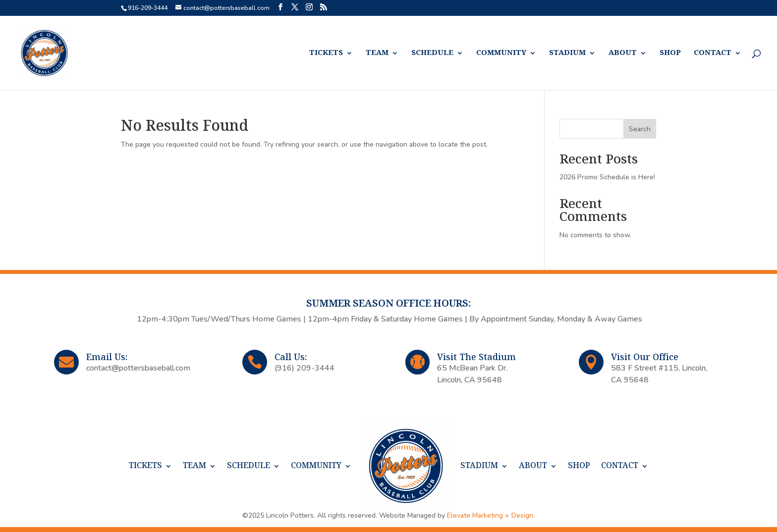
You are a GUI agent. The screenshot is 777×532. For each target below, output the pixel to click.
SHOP (670, 53)
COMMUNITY (501, 53)
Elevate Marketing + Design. (491, 515)
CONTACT (713, 53)
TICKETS (326, 53)
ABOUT (623, 53)
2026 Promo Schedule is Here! (607, 177)
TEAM (377, 53)
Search (640, 129)
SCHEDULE (432, 53)
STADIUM (567, 53)
